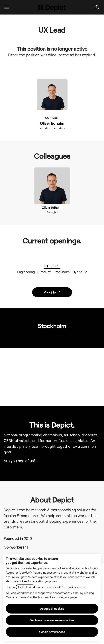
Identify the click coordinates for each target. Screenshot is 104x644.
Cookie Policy (25, 587)
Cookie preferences (52, 632)
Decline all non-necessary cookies (52, 620)
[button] (97, 7)
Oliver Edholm (52, 123)
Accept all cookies (52, 609)
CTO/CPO (52, 266)
